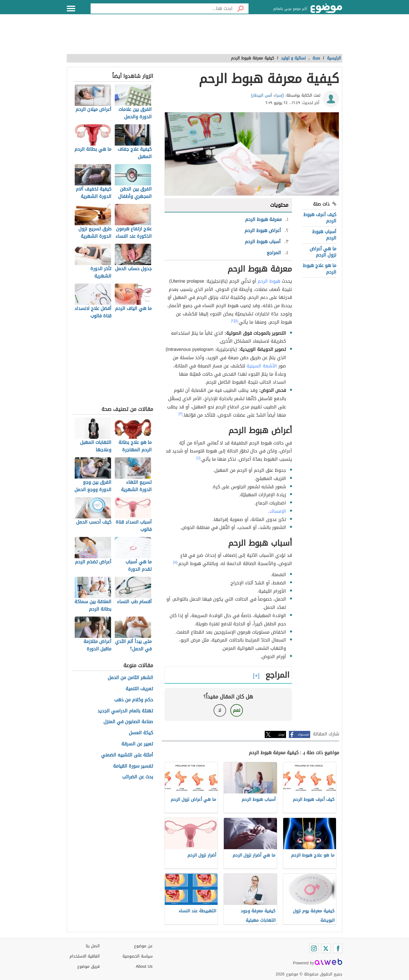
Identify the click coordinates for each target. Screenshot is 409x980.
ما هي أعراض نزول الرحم (323, 252)
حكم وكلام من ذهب (134, 700)
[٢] (233, 321)
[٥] (175, 562)
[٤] (198, 458)
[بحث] (241, 9)
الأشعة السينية (262, 366)
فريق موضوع (88, 966)
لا (220, 710)
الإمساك (278, 511)
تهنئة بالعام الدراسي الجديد (125, 711)
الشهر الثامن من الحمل (130, 678)
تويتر (281, 734)
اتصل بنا (93, 946)
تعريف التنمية (139, 689)
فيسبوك (303, 734)
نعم (237, 710)
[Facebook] (338, 948)
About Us (144, 966)
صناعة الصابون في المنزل (128, 722)
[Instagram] (314, 948)
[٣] (181, 414)
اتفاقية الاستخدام (85, 956)
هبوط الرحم (269, 281)
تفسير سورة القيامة (133, 766)
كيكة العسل (141, 733)
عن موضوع (143, 946)
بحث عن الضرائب (138, 777)
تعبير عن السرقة (137, 744)
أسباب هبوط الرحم (324, 235)
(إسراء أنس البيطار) (268, 95)
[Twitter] (326, 948)
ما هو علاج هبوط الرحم (320, 269)
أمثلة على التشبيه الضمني (127, 755)
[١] (236, 321)
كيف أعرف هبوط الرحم (320, 218)
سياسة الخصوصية (137, 956)
